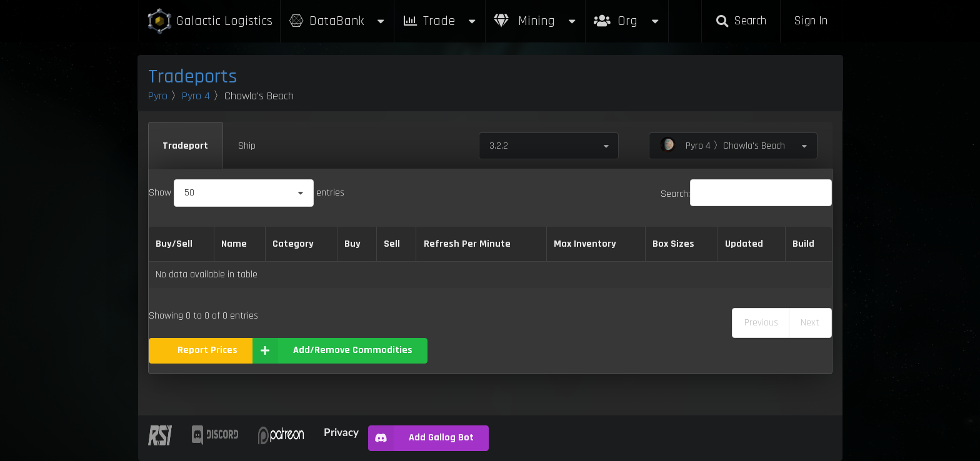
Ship (247, 146)
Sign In (811, 21)
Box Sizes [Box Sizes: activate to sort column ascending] (673, 244)
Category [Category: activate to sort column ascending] (293, 244)
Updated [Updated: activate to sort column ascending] (744, 244)
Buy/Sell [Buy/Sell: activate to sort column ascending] (174, 244)
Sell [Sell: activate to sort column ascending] (392, 244)
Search (741, 21)
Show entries (247, 193)
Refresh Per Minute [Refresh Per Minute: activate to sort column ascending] (467, 244)
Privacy (341, 432)
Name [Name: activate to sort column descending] (234, 244)
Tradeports (193, 77)
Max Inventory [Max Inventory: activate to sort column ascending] (585, 244)
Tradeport (185, 146)
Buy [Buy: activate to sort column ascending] (352, 244)
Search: (746, 194)
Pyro (158, 96)
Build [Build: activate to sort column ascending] (803, 244)
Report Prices (207, 350)
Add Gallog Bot (421, 438)
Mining (536, 21)
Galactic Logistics (209, 22)
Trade (440, 21)
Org (627, 15)
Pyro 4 (196, 96)
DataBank (337, 21)
